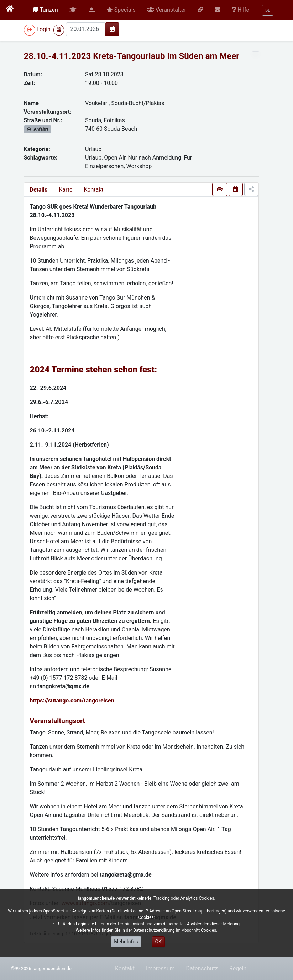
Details (39, 190)
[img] (112, 29)
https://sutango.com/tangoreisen (72, 701)
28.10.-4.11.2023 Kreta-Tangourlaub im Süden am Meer (132, 56)
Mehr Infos (126, 942)
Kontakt (93, 190)
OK (158, 942)
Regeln (238, 968)
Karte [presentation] (66, 190)
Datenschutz (202, 968)
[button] (73, 10)
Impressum (160, 968)
